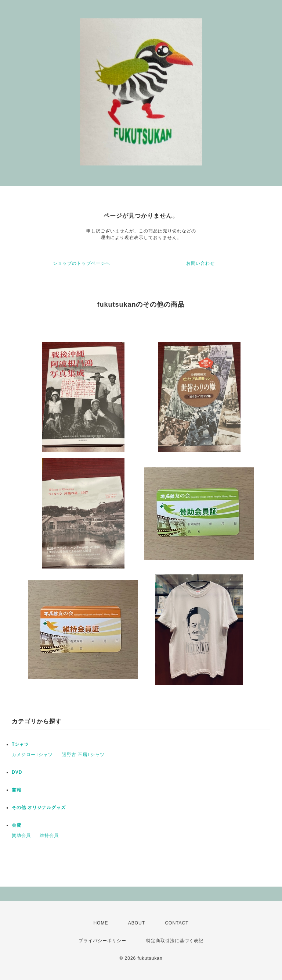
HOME (101, 923)
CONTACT (177, 923)
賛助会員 (21, 835)
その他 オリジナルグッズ (39, 808)
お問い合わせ (200, 263)
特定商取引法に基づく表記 (175, 941)
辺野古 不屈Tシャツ (84, 755)
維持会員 (49, 835)
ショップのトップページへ (82, 263)
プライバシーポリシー (102, 941)
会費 (17, 825)
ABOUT (137, 923)
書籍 (17, 790)
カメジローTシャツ (32, 755)
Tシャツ (20, 744)
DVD (17, 772)
